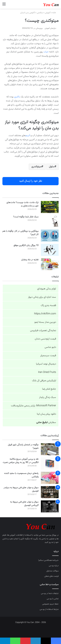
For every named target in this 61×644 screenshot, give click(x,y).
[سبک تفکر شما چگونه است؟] (50, 221)
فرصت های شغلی (51, 576)
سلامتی (40, 13)
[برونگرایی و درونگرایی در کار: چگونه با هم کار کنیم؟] (50, 236)
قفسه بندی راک (48, 305)
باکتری (17, 97)
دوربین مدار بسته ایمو (45, 322)
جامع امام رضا (49, 389)
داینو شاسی (50, 347)
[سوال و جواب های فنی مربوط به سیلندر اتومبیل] (50, 492)
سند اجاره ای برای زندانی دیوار (42, 297)
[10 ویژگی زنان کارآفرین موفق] (50, 250)
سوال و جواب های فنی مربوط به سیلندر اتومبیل (21, 489)
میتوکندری (36, 167)
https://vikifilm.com (45, 314)
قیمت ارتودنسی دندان (45, 339)
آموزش (48, 13)
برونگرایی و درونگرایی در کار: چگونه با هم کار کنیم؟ (20, 233)
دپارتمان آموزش (50, 28)
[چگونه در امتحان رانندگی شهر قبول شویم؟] (50, 449)
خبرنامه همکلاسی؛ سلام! (48, 560)
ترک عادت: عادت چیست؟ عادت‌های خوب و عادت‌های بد (22, 204)
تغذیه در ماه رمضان (30, 260)
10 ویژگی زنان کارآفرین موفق (26, 245)
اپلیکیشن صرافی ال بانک (44, 381)
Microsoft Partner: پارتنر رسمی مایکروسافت (33, 406)
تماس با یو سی (53, 599)
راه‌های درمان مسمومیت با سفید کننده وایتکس (21, 475)
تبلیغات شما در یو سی (50, 593)
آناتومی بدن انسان (28, 13)
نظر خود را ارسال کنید (31, 181)
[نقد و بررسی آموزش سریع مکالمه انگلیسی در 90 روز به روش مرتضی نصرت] (50, 464)
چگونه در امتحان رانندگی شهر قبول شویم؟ (23, 446)
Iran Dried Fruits (47, 372)
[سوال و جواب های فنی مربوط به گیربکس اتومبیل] (50, 506)
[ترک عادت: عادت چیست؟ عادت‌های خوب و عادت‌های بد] (50, 207)
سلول (52, 167)
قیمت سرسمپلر (48, 356)
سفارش (46, 422)
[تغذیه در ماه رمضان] (50, 264)
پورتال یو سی (51, 535)
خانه (55, 13)
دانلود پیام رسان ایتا (46, 414)
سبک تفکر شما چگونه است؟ (26, 217)
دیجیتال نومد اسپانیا (46, 364)
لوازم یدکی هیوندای (47, 289)
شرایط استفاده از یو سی (49, 609)
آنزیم (28, 135)
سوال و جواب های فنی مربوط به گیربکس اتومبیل (24, 504)
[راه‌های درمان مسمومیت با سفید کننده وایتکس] (50, 478)
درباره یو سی (54, 566)
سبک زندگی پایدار (48, 397)
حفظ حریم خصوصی (50, 604)
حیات (46, 52)
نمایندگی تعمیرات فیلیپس (43, 331)
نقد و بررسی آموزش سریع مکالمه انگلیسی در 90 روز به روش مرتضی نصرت (21, 461)
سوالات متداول (52, 571)
